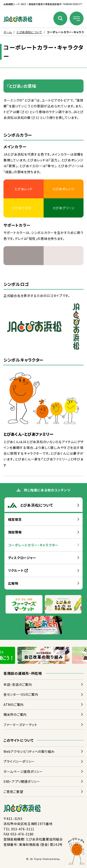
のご (15, 714)
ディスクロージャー (22, 558)
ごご (13, 792)
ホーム (8, 32)
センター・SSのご (21, 694)
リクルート (18, 570)
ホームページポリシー (23, 771)
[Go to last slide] (4, 655)
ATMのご (14, 705)
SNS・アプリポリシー (22, 781)
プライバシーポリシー (19, 761)
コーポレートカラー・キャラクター (33, 545)
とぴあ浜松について (29, 32)
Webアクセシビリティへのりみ (29, 751)
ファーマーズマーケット (20, 725)
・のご (18, 684)
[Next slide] (83, 655)
